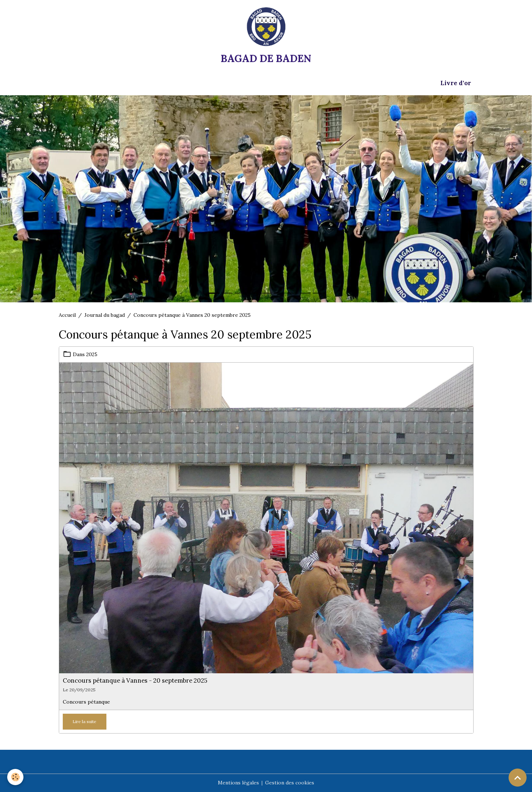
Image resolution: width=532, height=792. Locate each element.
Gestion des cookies (290, 783)
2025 (92, 354)
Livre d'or (456, 83)
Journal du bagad (105, 315)
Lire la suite (84, 721)
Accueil (67, 315)
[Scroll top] (518, 778)
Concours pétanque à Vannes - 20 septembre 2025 (135, 681)
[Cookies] (15, 777)
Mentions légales (238, 783)
